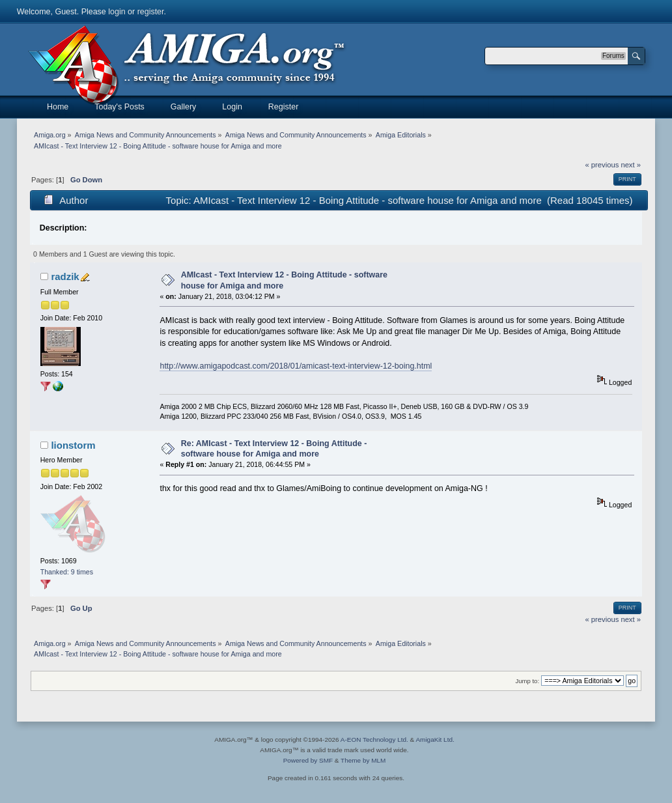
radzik (65, 276)
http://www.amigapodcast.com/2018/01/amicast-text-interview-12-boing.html (296, 366)
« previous (602, 165)
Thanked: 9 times (67, 572)
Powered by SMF (308, 760)
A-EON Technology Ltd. (374, 740)
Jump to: (528, 681)
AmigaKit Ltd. (435, 740)
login (117, 12)
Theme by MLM (363, 760)
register (151, 12)
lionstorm (73, 445)
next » (631, 165)
